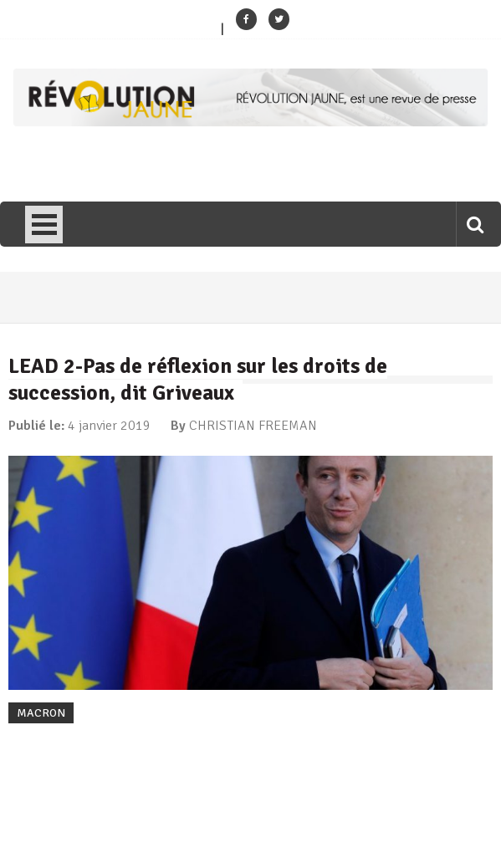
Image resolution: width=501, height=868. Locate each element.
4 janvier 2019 (109, 426)
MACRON (41, 713)
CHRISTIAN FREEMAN (253, 426)
